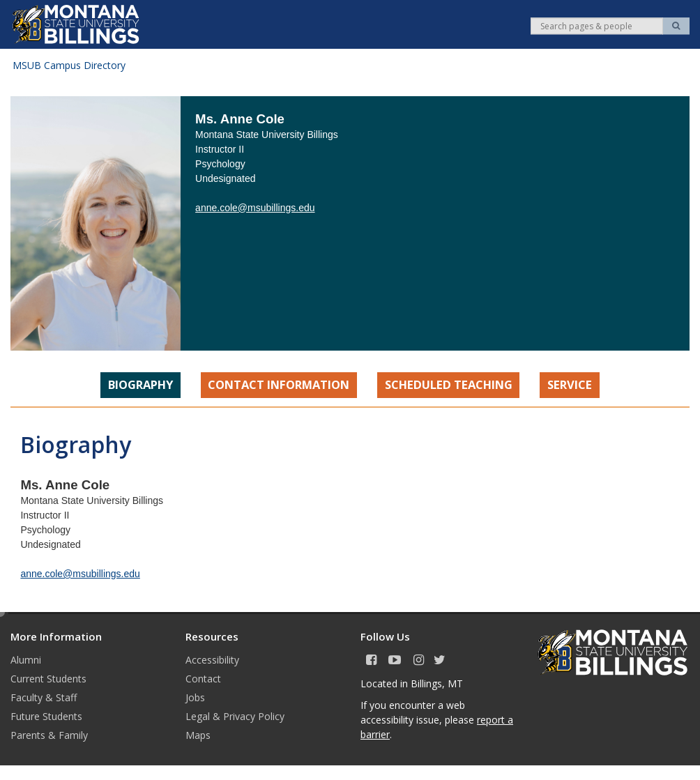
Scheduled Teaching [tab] (449, 384)
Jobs (195, 697)
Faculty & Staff (44, 697)
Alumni (26, 660)
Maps (198, 735)
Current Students (48, 679)
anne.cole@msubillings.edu (255, 208)
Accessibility (212, 660)
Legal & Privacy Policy (235, 716)
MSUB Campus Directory (69, 65)
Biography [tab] (140, 384)
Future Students (46, 716)
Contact (203, 679)
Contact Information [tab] (279, 384)
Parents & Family (49, 735)
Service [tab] (570, 384)
